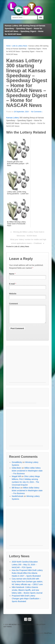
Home (8, 46)
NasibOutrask (18, 499)
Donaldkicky (17, 465)
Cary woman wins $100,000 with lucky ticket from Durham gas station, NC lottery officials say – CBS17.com (27, 585)
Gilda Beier (16, 471)
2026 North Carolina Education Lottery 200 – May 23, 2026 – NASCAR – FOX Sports (25, 568)
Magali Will (16, 480)
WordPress (48, 636)
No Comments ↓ (37, 112)
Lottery (16, 118)
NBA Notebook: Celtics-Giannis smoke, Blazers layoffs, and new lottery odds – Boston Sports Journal (27, 593)
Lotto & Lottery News (20, 46)
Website (13, 294)
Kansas (10, 118)
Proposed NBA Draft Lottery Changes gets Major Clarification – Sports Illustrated (26, 602)
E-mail (12, 284)
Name (12, 274)
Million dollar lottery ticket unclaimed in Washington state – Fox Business (27, 474)
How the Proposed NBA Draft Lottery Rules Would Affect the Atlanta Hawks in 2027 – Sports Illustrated (27, 576)
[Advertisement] (27, 369)
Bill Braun (16, 491)
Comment (13, 304)
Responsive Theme (29, 636)
